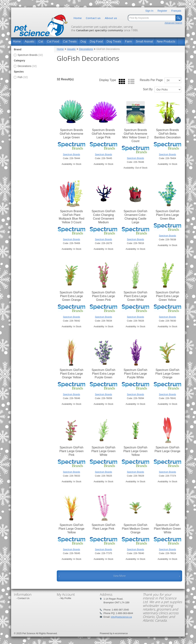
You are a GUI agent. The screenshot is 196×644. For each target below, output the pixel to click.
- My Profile (65, 598)
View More (120, 576)
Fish (21, 77)
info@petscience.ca (121, 617)
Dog (83, 42)
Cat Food (53, 42)
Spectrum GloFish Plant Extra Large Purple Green (104, 374)
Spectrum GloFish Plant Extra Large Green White (136, 296)
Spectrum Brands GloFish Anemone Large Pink (103, 134)
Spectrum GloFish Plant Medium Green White (167, 529)
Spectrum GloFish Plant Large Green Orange (167, 374)
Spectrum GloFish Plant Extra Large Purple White (136, 374)
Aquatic (30, 42)
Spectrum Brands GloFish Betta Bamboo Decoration (167, 134)
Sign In (149, 11)
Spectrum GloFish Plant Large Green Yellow (135, 451)
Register (162, 11)
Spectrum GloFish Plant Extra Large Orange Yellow (72, 374)
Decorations (25, 66)
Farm (128, 42)
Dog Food (96, 42)
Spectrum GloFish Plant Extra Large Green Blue (168, 215)
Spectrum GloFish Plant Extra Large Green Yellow (168, 296)
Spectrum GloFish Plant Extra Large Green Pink (104, 296)
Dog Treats (114, 42)
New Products (166, 42)
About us (111, 18)
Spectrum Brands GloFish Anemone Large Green (71, 134)
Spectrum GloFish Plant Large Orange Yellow (72, 529)
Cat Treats (70, 42)
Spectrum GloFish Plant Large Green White (103, 451)
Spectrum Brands (28, 55)
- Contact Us (23, 598)
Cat (41, 42)
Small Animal (144, 42)
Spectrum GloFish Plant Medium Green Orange (135, 529)
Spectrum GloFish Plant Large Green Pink (71, 451)
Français (176, 11)
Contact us (93, 18)
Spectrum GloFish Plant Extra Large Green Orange (72, 296)
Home (78, 18)
